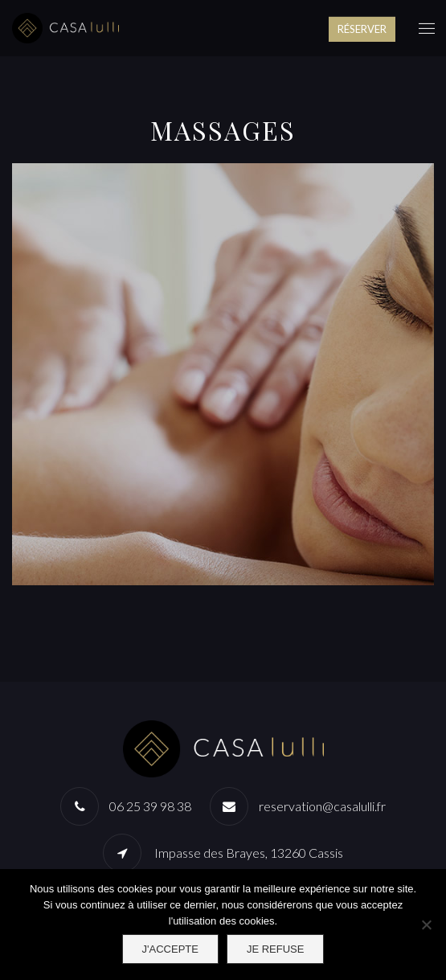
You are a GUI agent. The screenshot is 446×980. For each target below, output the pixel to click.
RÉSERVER (362, 29)
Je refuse (276, 949)
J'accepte (170, 949)
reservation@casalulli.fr (322, 806)
